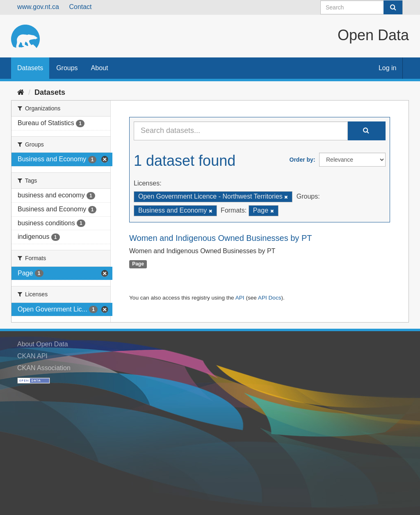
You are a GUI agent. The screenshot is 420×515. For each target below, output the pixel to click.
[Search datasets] (362, 7)
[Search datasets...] (241, 131)
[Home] (21, 92)
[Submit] (393, 7)
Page (138, 264)
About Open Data (43, 344)
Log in (388, 68)
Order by (301, 160)
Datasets (30, 68)
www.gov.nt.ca (38, 7)
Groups (67, 68)
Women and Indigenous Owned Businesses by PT (220, 238)
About (100, 68)
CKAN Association (44, 368)
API (240, 298)
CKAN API (32, 356)
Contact (80, 7)
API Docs (270, 298)
